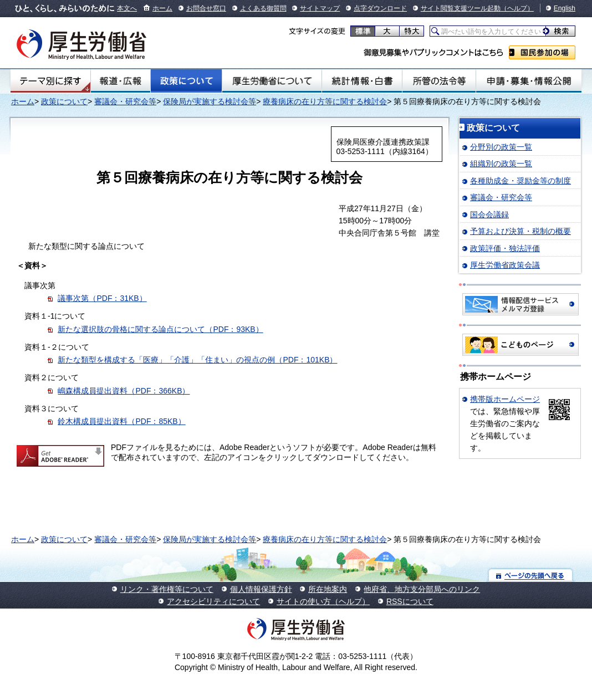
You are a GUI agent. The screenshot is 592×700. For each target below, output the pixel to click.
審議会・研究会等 (125, 101)
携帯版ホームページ (505, 399)
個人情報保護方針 (261, 589)
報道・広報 (121, 81)
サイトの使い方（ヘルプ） (323, 601)
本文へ (127, 8)
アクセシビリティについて (213, 601)
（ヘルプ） (517, 8)
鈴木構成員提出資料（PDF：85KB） (121, 421)
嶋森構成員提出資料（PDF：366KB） (124, 391)
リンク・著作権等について (167, 589)
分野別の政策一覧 (501, 147)
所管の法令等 (439, 81)
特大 (412, 31)
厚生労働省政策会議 (505, 265)
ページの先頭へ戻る (531, 575)
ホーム (162, 8)
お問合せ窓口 (206, 8)
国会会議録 (489, 214)
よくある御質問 (263, 8)
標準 (363, 31)
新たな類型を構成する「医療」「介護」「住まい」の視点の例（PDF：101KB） (197, 360)
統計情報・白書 (362, 81)
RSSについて (410, 601)
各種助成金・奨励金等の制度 (520, 181)
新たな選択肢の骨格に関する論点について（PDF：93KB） (160, 329)
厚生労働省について (272, 81)
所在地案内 (328, 589)
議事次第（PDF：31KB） (102, 298)
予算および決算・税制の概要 (520, 231)
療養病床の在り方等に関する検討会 (325, 101)
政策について (186, 81)
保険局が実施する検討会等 (210, 101)
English (565, 8)
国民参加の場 (542, 52)
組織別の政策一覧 (501, 163)
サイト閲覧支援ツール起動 (461, 8)
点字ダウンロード (380, 8)
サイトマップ (320, 8)
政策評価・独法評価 (505, 248)
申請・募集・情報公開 (529, 81)
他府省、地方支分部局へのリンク (422, 589)
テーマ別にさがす (50, 81)
